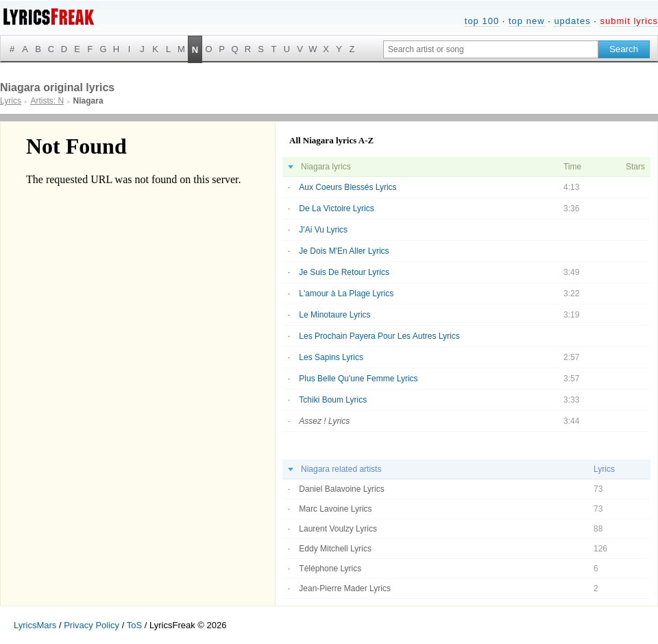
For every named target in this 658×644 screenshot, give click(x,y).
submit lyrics (629, 21)
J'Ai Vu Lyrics (323, 230)
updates (572, 21)
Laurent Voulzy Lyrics (338, 529)
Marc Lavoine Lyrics (335, 509)
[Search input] (491, 49)
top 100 (482, 21)
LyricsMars (35, 625)
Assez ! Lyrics (324, 421)
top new (527, 21)
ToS (134, 625)
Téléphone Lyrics (330, 569)
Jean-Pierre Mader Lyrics (345, 588)
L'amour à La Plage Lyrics (346, 294)
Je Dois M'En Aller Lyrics (344, 251)
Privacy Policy (92, 625)
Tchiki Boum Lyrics (333, 400)
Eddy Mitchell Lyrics (335, 549)
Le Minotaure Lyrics (334, 315)
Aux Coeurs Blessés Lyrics (348, 187)
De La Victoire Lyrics (336, 208)
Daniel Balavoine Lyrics (341, 489)
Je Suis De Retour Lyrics (344, 272)
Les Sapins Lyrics (331, 357)
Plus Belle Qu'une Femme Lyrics (358, 379)
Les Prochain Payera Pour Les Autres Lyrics (379, 336)
